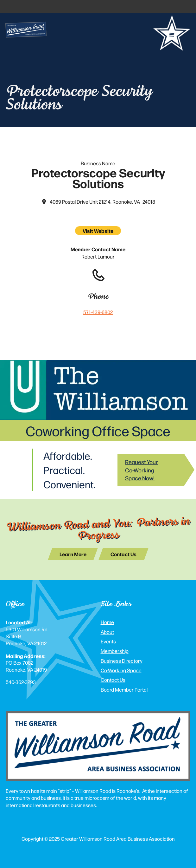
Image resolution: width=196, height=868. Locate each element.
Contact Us (113, 680)
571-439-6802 (98, 312)
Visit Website (98, 231)
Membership (115, 651)
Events (108, 641)
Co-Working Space (121, 670)
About (107, 632)
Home (107, 622)
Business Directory (122, 661)
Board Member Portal (124, 690)
